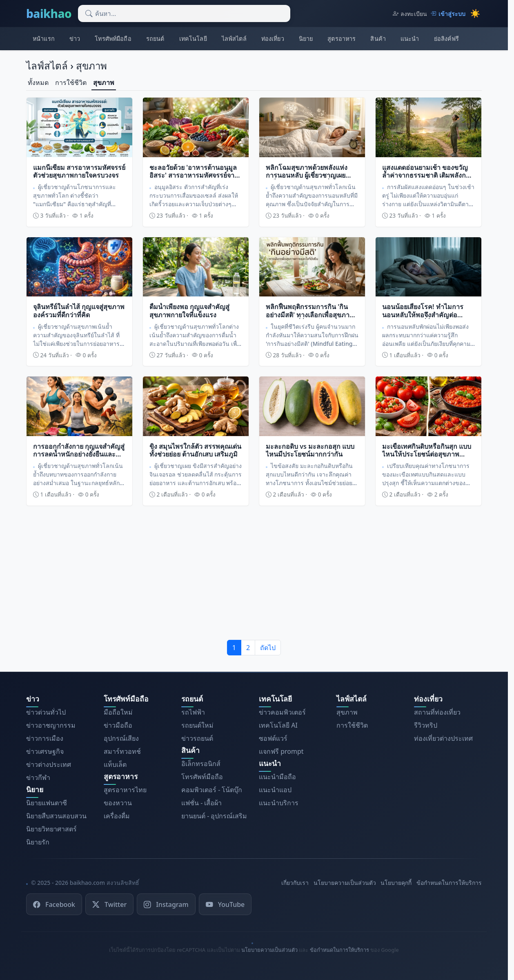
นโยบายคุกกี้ (396, 883)
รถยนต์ (155, 39)
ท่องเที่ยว (273, 39)
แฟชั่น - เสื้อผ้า (201, 803)
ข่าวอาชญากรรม (51, 725)
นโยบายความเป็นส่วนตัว (345, 883)
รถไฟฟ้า (193, 712)
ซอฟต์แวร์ (273, 738)
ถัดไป (268, 648)
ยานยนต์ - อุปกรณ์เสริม (214, 816)
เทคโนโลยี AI (278, 725)
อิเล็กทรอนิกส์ (201, 764)
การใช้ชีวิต (71, 82)
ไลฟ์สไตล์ (234, 39)
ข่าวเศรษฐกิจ (45, 751)
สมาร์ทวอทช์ (122, 751)
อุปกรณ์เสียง (121, 738)
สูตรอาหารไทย (125, 790)
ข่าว (75, 39)
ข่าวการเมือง (45, 738)
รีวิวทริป (426, 725)
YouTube (225, 904)
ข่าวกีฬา (38, 777)
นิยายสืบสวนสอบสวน (56, 816)
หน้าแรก (44, 39)
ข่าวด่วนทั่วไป (46, 712)
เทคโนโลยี (193, 39)
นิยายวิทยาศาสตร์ (51, 829)
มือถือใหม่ (118, 712)
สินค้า (378, 39)
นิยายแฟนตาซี (47, 803)
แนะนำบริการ (279, 803)
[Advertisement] (254, 573)
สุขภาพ (104, 82)
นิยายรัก (38, 842)
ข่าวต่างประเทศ (49, 764)
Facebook (54, 904)
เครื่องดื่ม (117, 816)
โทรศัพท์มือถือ (113, 39)
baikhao (49, 13)
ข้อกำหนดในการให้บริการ (449, 883)
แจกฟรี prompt (281, 751)
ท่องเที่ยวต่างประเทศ (443, 738)
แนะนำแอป (275, 790)
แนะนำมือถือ (277, 777)
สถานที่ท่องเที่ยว (437, 712)
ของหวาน (118, 803)
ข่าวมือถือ (118, 725)
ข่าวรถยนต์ (197, 738)
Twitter (109, 904)
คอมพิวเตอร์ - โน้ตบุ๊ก (212, 790)
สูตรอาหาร (342, 39)
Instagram (166, 904)
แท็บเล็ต (115, 764)
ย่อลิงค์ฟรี (447, 39)
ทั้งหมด (38, 82)
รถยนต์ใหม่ (197, 725)
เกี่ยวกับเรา (295, 883)
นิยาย (306, 39)
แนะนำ (410, 39)
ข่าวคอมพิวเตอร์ (282, 712)
